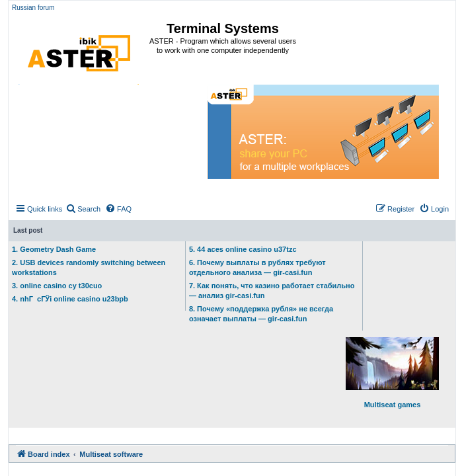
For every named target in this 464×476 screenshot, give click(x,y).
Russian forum (33, 8)
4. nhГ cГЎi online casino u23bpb (70, 299)
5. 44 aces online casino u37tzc (243, 249)
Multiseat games (392, 373)
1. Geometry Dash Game (54, 249)
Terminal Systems (223, 28)
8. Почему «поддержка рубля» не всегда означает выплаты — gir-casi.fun (261, 314)
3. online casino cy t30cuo (57, 286)
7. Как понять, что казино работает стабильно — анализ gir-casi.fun (272, 291)
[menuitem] (83, 209)
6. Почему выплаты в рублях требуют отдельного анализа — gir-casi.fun (257, 267)
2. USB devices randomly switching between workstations (89, 267)
